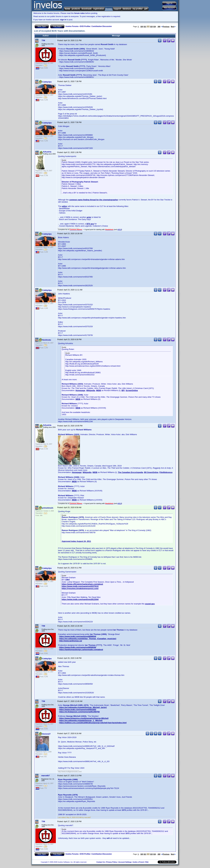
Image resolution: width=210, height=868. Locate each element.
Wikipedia (91, 390)
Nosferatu (47, 340)
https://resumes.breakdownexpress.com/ (80, 588)
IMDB (99, 390)
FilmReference (166, 472)
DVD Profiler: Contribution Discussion (96, 26)
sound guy (150, 604)
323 (151, 27)
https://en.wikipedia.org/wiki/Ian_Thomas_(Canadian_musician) (88, 639)
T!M (43, 40)
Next (173, 27)
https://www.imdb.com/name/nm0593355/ (78, 710)
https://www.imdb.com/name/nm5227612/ (80, 586)
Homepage (80, 390)
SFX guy (90, 224)
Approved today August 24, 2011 (76, 541)
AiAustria (47, 152)
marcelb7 (46, 776)
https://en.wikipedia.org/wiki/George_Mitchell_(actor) (83, 707)
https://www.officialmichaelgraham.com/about (82, 584)
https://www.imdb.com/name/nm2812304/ (80, 599)
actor (89, 217)
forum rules (79, 13)
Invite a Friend (138, 862)
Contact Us (101, 862)
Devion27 (46, 734)
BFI (123, 390)
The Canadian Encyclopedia (130, 472)
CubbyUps (47, 82)
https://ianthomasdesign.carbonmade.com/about (81, 650)
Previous (165, 27)
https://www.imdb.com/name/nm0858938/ (78, 647)
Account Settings (125, 862)
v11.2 (119, 229)
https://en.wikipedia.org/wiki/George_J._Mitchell (81, 720)
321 (145, 27)
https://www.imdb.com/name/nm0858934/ (78, 636)
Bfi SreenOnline (151, 472)
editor (64, 206)
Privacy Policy (112, 862)
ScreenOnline (132, 390)
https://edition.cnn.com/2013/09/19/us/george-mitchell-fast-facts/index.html (93, 723)
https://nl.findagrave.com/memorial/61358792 (79, 712)
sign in (63, 20)
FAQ (147, 862)
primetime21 (48, 508)
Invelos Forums (72, 26)
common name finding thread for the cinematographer (94, 200)
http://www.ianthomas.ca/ (71, 641)
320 (142, 27)
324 (154, 27)
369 (159, 27)
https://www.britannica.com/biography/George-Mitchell (84, 718)
